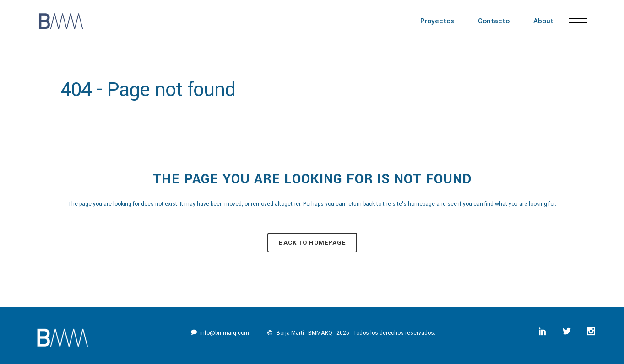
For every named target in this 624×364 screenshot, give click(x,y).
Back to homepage (312, 243)
